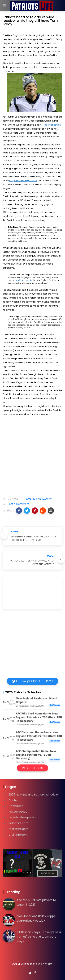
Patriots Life (44, 964)
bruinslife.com (18, 835)
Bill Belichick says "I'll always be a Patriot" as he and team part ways (39, 937)
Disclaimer (16, 806)
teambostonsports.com (25, 817)
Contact (14, 800)
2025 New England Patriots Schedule (33, 795)
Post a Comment (18, 504)
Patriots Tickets (32, 768)
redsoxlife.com (18, 829)
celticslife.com (18, 823)
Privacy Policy (18, 812)
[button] (19, 511)
